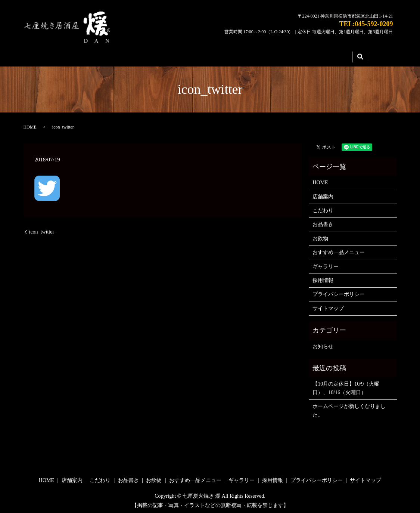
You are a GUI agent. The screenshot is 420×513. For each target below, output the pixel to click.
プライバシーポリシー (339, 292)
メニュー (227, 56)
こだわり (177, 56)
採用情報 (327, 56)
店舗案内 (127, 56)
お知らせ (323, 344)
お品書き (323, 222)
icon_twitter (42, 230)
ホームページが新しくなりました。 (349, 408)
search (360, 56)
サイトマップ (328, 306)
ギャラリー (277, 56)
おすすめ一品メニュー (339, 250)
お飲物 (320, 236)
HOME (77, 56)
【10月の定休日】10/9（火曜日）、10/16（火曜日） (346, 386)
